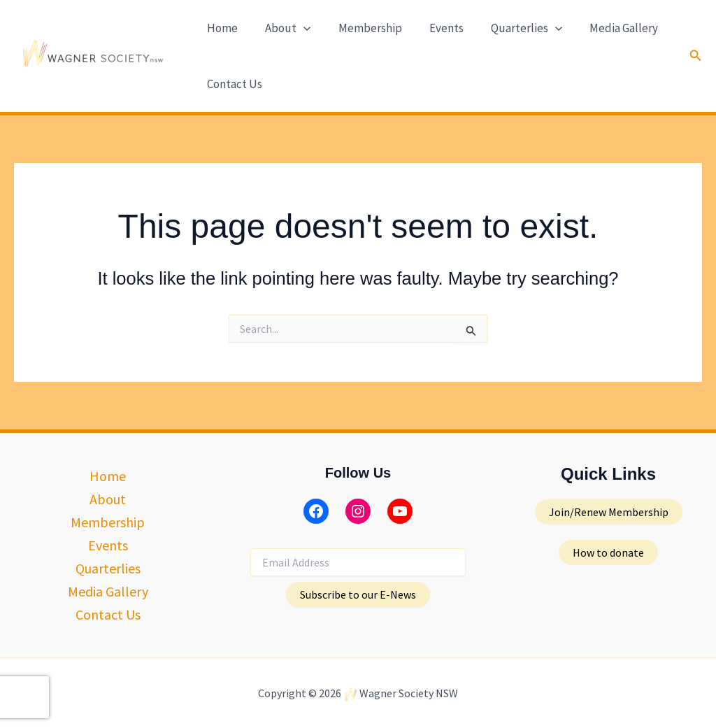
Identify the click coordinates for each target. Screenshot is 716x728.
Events (434, 28)
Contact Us (233, 84)
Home (221, 28)
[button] (299, 28)
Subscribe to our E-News (358, 594)
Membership (361, 28)
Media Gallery (604, 28)
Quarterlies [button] (510, 28)
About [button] (283, 28)
